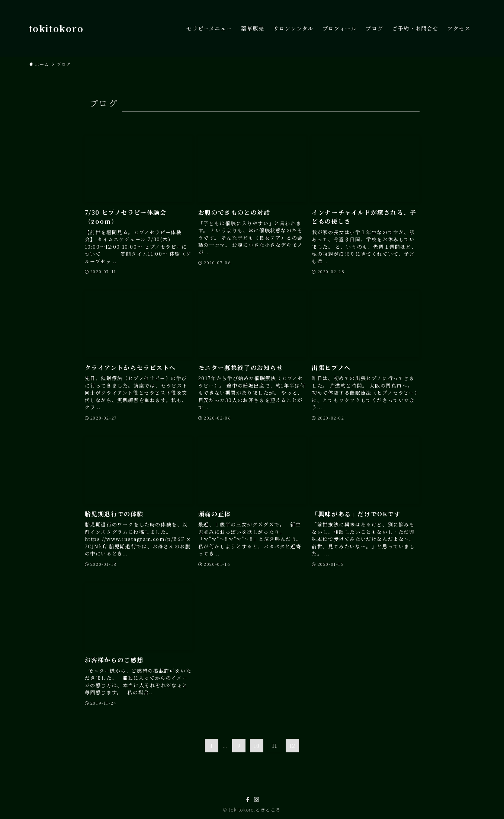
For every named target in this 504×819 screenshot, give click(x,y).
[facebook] (248, 800)
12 (293, 746)
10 (257, 746)
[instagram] (257, 800)
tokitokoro (56, 28)
